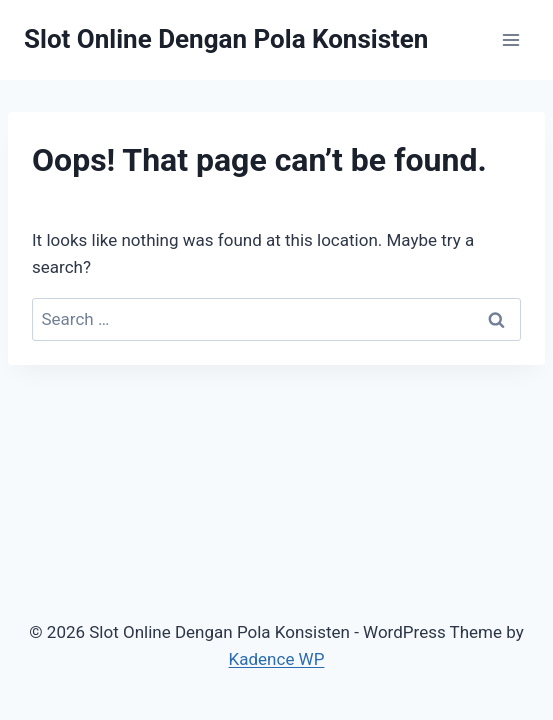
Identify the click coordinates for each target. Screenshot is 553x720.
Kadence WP (277, 659)
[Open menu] (510, 39)
